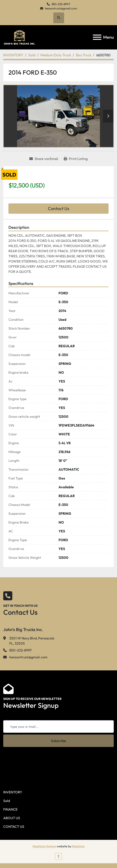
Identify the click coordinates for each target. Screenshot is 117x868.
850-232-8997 (61, 4)
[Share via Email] (44, 159)
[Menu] (97, 37)
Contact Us (59, 208)
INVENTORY (13, 792)
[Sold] (32, 55)
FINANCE (10, 809)
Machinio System (44, 846)
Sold (7, 801)
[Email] (58, 727)
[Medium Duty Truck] (56, 55)
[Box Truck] (84, 55)
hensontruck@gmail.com (61, 8)
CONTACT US (14, 827)
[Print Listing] (76, 159)
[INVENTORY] (13, 55)
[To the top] (58, 856)
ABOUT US (12, 818)
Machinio (78, 846)
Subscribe (58, 741)
